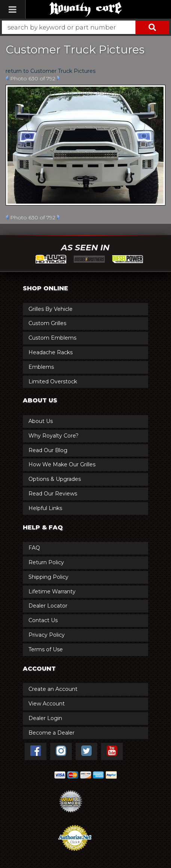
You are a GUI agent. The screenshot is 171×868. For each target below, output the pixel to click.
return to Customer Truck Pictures (51, 71)
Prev (7, 78)
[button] (85, 27)
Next (59, 78)
